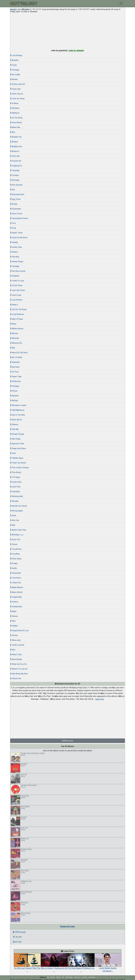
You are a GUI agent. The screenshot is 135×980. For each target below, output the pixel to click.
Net (13, 348)
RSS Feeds (69, 977)
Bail (13, 525)
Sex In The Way (18, 415)
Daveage (15, 180)
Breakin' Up (16, 137)
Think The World (18, 463)
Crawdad (15, 170)
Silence (14, 424)
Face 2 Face (16, 214)
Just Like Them (18, 290)
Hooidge (15, 266)
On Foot (14, 372)
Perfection (15, 381)
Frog (13, 228)
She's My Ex (16, 420)
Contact (85, 977)
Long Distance (17, 314)
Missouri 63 (16, 343)
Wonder (14, 501)
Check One (16, 678)
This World (16, 472)
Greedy (14, 242)
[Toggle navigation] (121, 3)
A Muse (14, 103)
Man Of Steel (17, 319)
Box (13, 132)
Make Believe (17, 587)
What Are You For (18, 664)
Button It (15, 151)
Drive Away (16, 559)
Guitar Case (16, 247)
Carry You (15, 539)
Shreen (14, 616)
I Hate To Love (17, 281)
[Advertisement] (68, 30)
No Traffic (15, 75)
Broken (14, 142)
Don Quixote (16, 185)
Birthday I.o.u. (17, 535)
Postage (15, 386)
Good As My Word (19, 238)
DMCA (58, 977)
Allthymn (15, 113)
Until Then (15, 487)
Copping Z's (16, 166)
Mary (13, 324)
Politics (14, 602)
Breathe (14, 60)
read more (100, 699)
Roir (13, 650)
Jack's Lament (17, 645)
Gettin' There (16, 233)
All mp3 (17, 942)
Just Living (16, 295)
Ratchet (14, 396)
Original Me (16, 597)
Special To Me (17, 444)
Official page (19, 932)
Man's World (16, 592)
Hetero (14, 252)
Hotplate (15, 276)
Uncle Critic (16, 482)
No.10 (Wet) (16, 357)
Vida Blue (15, 492)
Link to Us (77, 977)
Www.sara (15, 640)
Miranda (15, 338)
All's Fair (15, 520)
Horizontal (15, 573)
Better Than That (18, 530)
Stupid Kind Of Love (19, 631)
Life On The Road (18, 309)
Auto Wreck (16, 123)
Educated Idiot (17, 194)
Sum (13, 453)
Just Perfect (16, 300)
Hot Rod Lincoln (18, 271)
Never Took (16, 655)
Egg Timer (15, 199)
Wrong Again (17, 511)
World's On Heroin (19, 506)
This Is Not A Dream (20, 468)
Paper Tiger (16, 377)
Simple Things (17, 434)
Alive (13, 516)
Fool (13, 223)
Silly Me (14, 429)
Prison (14, 391)
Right (13, 611)
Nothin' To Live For (19, 669)
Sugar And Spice (18, 448)
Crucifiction (16, 549)
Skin (13, 621)
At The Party (16, 118)
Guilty (13, 568)
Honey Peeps (17, 262)
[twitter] (48, 977)
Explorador (16, 209)
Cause (14, 544)
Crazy (13, 65)
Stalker (14, 626)
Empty (14, 204)
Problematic (16, 607)
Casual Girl (16, 161)
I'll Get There (16, 285)
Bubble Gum (16, 146)
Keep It (14, 305)
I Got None (16, 578)
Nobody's (15, 362)
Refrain (14, 400)
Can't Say (15, 156)
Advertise (92, 977)
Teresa (14, 635)
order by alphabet (76, 51)
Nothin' (14, 79)
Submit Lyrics (68, 741)
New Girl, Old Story (19, 353)
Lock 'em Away (17, 99)
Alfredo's (15, 108)
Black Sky (15, 127)
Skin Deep (15, 439)
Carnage (15, 70)
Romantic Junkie (18, 405)
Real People (16, 659)
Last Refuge (16, 55)
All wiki (17, 937)
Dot (13, 190)
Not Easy (15, 367)
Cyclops (14, 175)
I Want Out (16, 583)
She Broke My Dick (19, 674)
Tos (63, 977)
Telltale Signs (17, 458)
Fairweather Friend (19, 218)
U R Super (15, 477)
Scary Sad (15, 89)
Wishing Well (17, 496)
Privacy (52, 977)
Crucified (15, 554)
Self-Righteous (17, 410)
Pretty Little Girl (18, 84)
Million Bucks (17, 329)
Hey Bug (15, 257)
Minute (14, 333)
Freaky (14, 563)
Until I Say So (17, 94)
